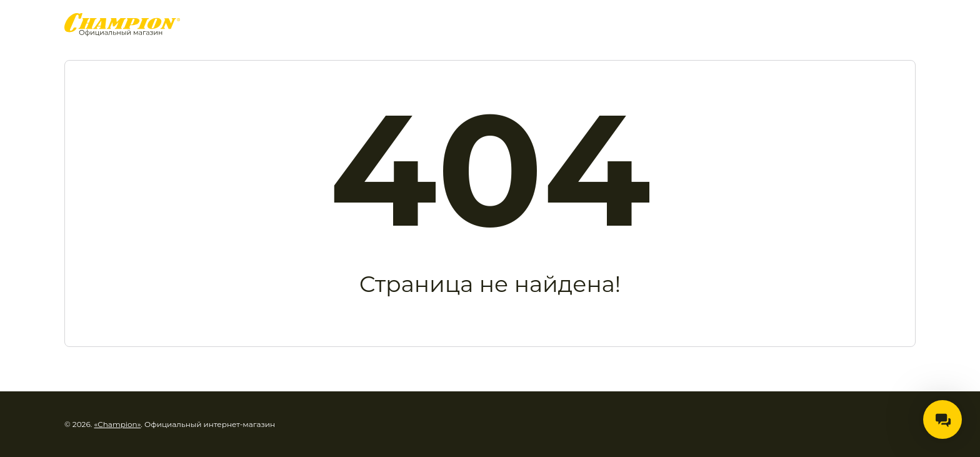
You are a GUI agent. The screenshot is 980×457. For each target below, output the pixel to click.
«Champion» (118, 424)
